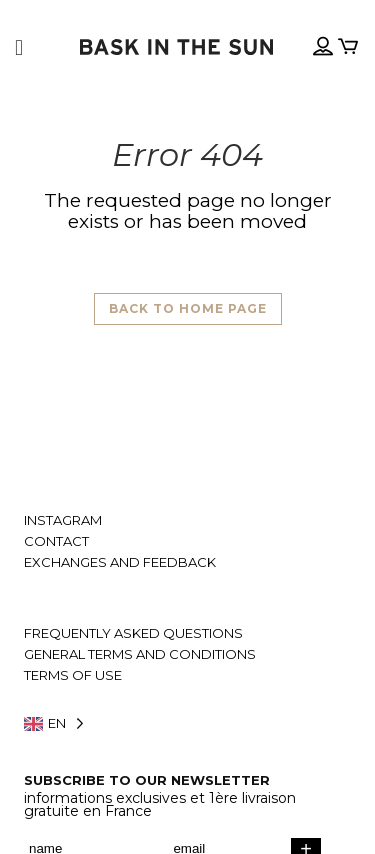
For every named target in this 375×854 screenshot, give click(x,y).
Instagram (63, 520)
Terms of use (73, 675)
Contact (56, 541)
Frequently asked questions (133, 633)
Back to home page (188, 308)
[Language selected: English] (187, 723)
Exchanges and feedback (120, 562)
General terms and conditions (140, 654)
